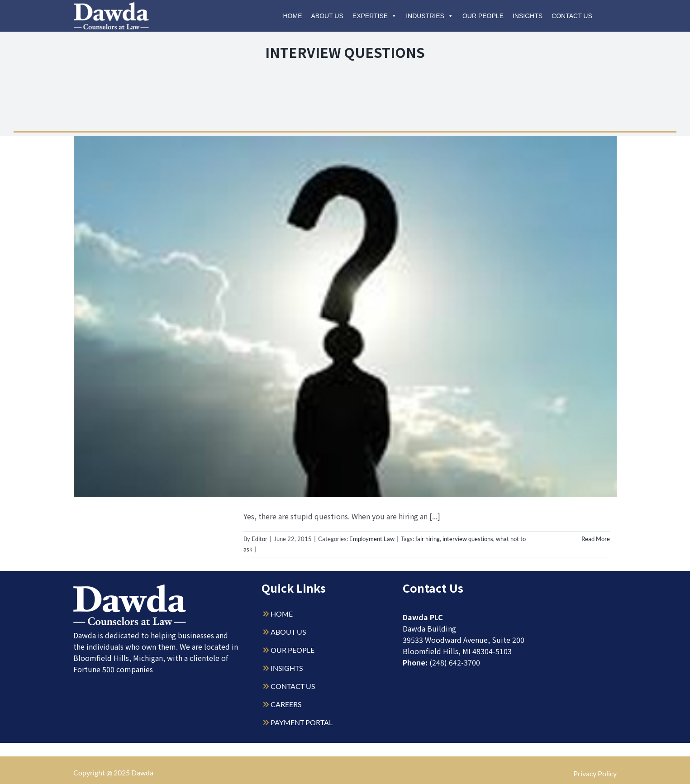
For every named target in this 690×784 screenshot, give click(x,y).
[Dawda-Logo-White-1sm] (130, 588)
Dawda (142, 772)
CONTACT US (293, 686)
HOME (282, 614)
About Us (327, 16)
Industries (430, 16)
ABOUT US (288, 632)
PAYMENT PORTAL (302, 722)
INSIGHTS (287, 668)
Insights (528, 16)
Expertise (375, 16)
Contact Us (572, 16)
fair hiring (428, 539)
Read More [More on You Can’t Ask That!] (596, 539)
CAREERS (286, 704)
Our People (483, 16)
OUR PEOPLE (293, 650)
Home (293, 16)
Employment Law (372, 539)
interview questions (468, 539)
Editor (259, 539)
